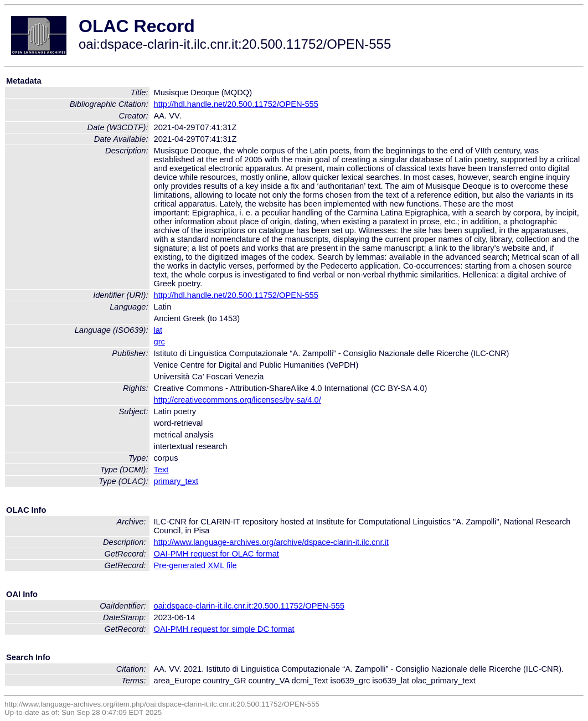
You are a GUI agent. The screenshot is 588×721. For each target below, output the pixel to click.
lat (158, 330)
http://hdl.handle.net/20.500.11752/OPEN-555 (236, 104)
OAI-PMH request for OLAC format (216, 554)
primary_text (176, 481)
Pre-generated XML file (195, 565)
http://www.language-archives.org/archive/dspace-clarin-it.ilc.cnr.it (271, 542)
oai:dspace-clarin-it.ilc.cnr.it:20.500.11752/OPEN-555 (249, 606)
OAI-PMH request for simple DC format (224, 629)
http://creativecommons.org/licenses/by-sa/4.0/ (238, 400)
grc (159, 342)
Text (161, 470)
